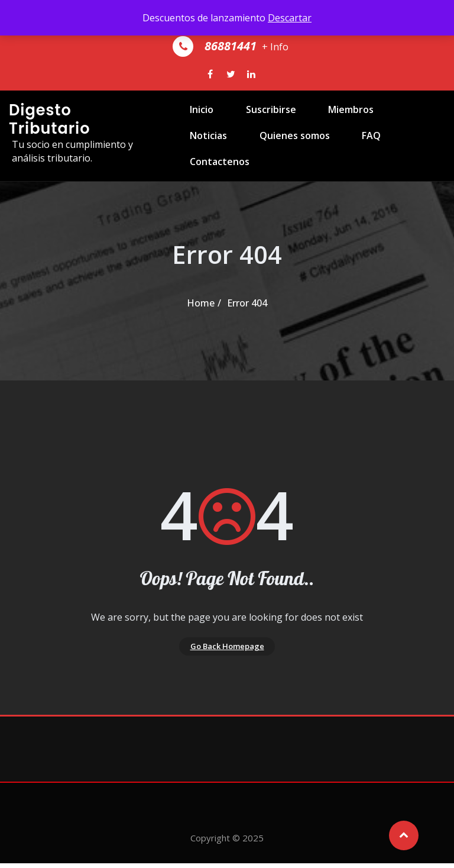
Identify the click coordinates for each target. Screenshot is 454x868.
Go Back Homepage (227, 648)
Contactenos (353, 173)
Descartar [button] (290, 18)
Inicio (194, 122)
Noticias (398, 122)
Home (201, 303)
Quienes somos (217, 173)
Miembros (331, 122)
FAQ (288, 173)
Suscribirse (257, 122)
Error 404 (247, 303)
